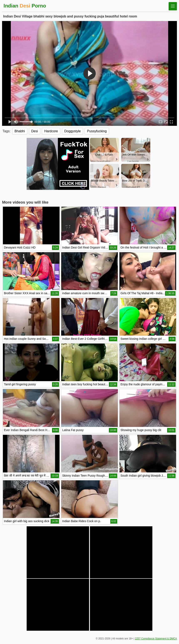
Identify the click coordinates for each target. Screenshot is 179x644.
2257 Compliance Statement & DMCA (156, 639)
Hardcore (51, 131)
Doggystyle (73, 131)
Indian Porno (25, 6)
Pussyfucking (97, 131)
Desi (35, 131)
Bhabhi (20, 131)
